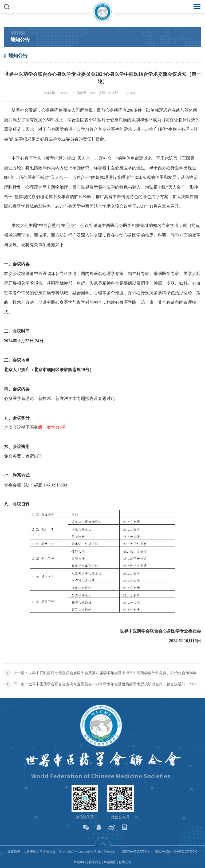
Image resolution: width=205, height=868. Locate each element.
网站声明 (80, 862)
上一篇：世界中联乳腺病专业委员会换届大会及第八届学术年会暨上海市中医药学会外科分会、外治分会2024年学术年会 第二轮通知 (107, 673)
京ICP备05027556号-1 (137, 851)
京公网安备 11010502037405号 (176, 851)
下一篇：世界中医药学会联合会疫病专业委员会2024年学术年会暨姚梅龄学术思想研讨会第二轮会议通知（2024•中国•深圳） (107, 684)
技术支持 (125, 862)
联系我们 (95, 862)
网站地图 (110, 862)
